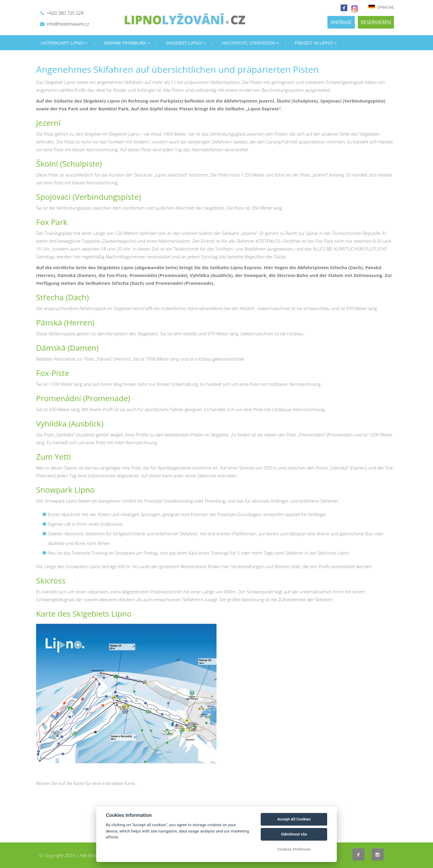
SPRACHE (381, 7)
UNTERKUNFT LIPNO (64, 43)
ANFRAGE (341, 22)
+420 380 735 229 (65, 13)
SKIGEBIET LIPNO (186, 43)
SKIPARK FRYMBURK (127, 43)
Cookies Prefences (294, 849)
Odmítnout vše (294, 834)
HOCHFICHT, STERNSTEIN (250, 43)
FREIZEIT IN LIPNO (316, 43)
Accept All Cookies (294, 819)
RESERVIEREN (376, 22)
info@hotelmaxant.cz (68, 24)
